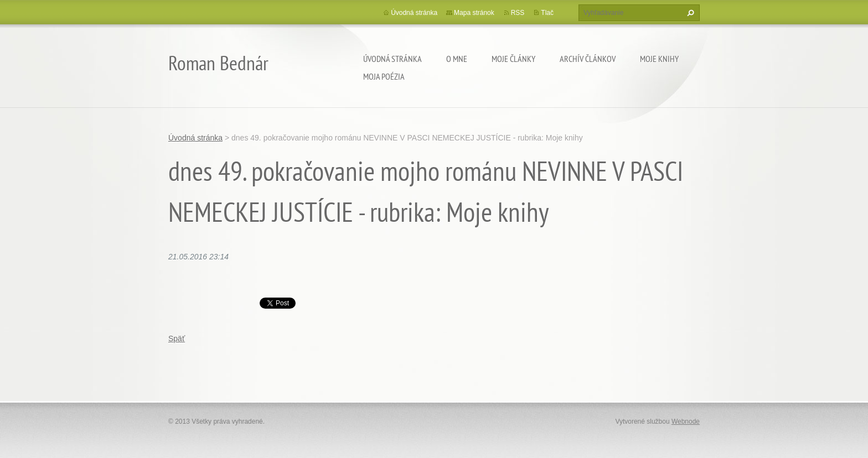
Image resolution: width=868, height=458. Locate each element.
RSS (518, 13)
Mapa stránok (474, 13)
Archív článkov (588, 59)
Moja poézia (384, 76)
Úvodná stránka (392, 59)
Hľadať (689, 13)
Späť (177, 339)
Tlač (547, 13)
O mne (457, 59)
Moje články (513, 59)
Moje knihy (659, 59)
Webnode (686, 421)
